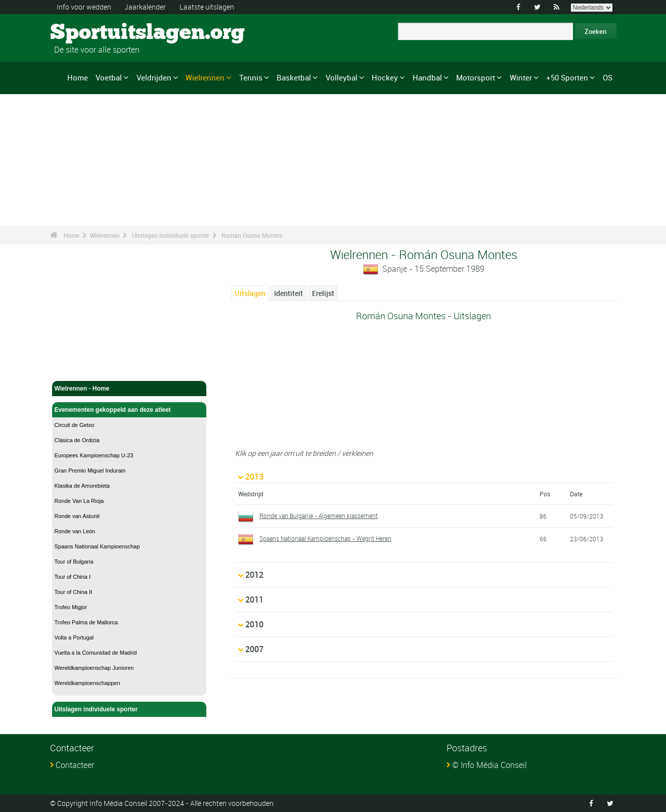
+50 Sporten (567, 77)
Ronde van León (75, 531)
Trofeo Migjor (71, 607)
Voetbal (109, 77)
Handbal (427, 77)
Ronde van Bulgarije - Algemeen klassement (319, 516)
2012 (254, 575)
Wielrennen (205, 77)
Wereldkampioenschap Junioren (94, 668)
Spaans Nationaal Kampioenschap (97, 546)
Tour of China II (74, 592)
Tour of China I (73, 577)
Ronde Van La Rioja (79, 501)
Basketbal (294, 77)
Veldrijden (154, 77)
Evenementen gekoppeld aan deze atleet (129, 410)
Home (78, 77)
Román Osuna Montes (252, 235)
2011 (254, 600)
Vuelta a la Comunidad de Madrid (96, 653)
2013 (254, 477)
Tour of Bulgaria (74, 562)
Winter (521, 77)
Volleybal (342, 77)
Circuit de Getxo (75, 425)
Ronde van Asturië (77, 516)
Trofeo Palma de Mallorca (86, 622)
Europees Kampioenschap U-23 (94, 455)
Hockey (385, 77)
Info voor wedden (84, 7)
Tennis (251, 77)
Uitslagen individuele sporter (171, 235)
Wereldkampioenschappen (87, 683)
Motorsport (476, 77)
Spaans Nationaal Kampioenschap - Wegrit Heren (325, 538)
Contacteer (75, 765)
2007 (254, 649)
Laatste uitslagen (207, 7)
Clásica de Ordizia (77, 440)
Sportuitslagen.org (88, 33)
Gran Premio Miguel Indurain (90, 471)
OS (608, 77)
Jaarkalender (145, 7)
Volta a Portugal (74, 637)
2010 (254, 624)
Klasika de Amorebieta (82, 486)
